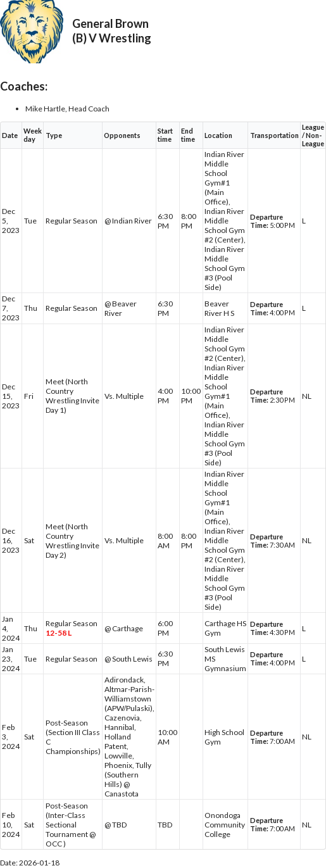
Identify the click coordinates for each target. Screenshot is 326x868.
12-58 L (59, 633)
